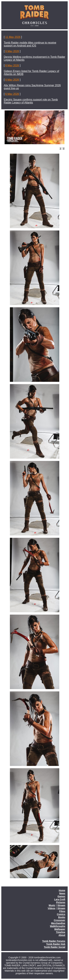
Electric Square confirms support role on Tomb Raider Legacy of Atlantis (31, 101)
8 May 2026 (12, 65)
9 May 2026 (12, 51)
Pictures (61, 902)
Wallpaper (60, 929)
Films (62, 911)
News (62, 893)
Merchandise (58, 923)
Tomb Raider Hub (56, 944)
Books (62, 917)
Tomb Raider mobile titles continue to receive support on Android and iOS (30, 44)
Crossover (60, 920)
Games (61, 896)
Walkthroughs (58, 926)
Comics (61, 914)
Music (52, 905)
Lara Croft (60, 899)
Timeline (61, 932)
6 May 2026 (12, 94)
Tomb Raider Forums (54, 941)
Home (62, 890)
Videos (52, 908)
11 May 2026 (13, 37)
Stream (61, 905)
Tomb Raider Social (55, 947)
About (62, 935)
